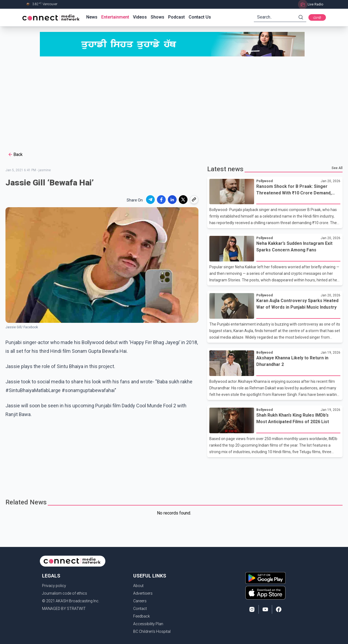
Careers (140, 601)
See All (337, 168)
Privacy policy (54, 586)
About (138, 586)
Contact (140, 609)
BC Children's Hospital (152, 631)
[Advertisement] (174, 103)
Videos (140, 17)
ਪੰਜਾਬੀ (317, 18)
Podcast (176, 17)
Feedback (142, 616)
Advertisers (143, 593)
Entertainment (115, 17)
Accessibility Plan (148, 624)
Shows (157, 17)
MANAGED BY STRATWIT (64, 609)
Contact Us (200, 17)
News (92, 17)
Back (15, 155)
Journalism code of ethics (65, 593)
